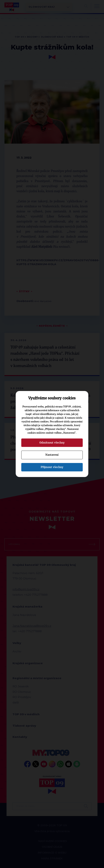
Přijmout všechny (52, 467)
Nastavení (52, 455)
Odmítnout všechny (52, 443)
